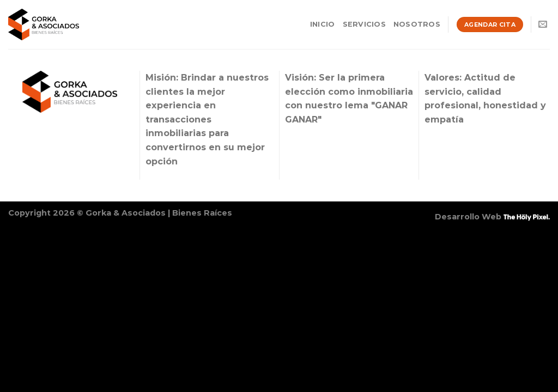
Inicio (323, 24)
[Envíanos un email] (543, 24)
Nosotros (417, 24)
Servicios (364, 24)
